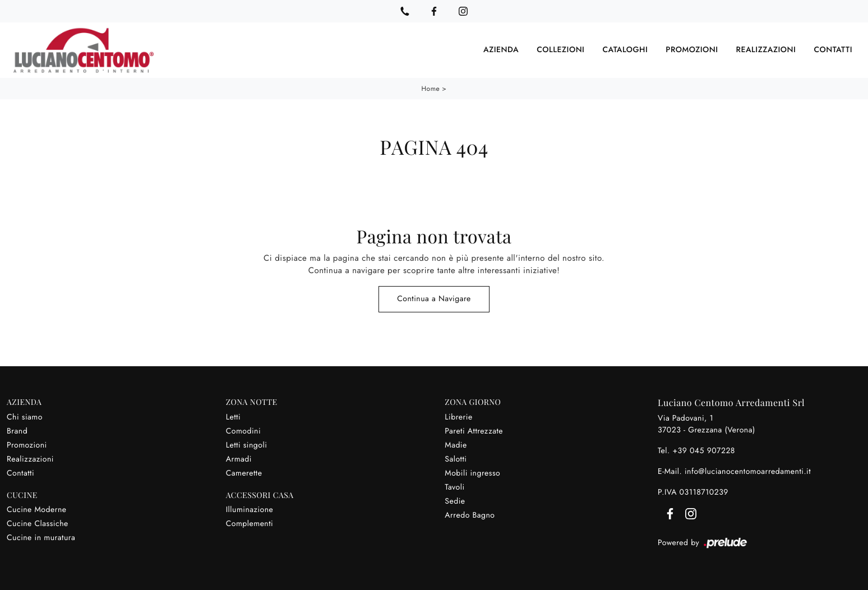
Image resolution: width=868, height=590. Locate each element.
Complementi (250, 524)
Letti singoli (247, 445)
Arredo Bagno (470, 515)
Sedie (455, 501)
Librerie (458, 417)
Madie (456, 445)
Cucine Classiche (38, 524)
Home (431, 89)
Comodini (243, 431)
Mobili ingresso (472, 473)
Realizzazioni (766, 50)
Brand (17, 431)
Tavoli (454, 487)
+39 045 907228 (704, 451)
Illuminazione (250, 510)
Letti (233, 417)
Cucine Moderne (37, 510)
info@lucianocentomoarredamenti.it (748, 472)
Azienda (501, 50)
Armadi (239, 459)
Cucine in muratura (41, 538)
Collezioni (560, 50)
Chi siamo (25, 417)
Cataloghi (625, 50)
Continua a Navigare (434, 299)
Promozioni (692, 50)
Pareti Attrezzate (474, 431)
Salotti (456, 459)
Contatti (833, 50)
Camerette (244, 473)
